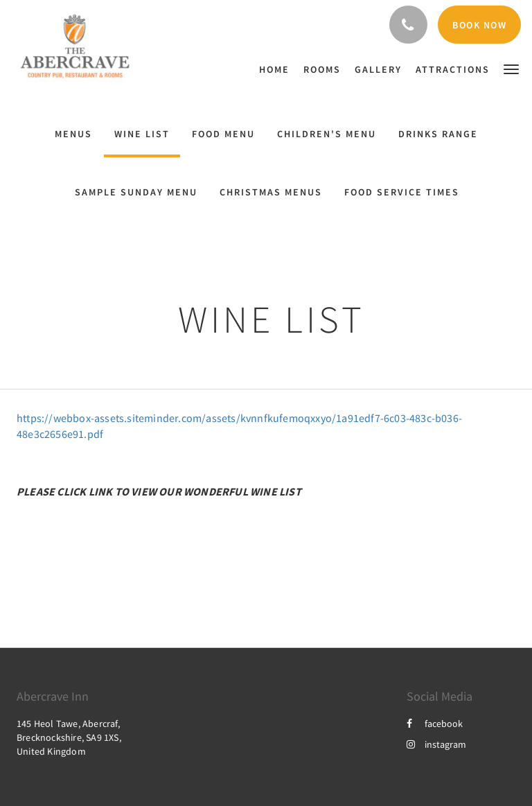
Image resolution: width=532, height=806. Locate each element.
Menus (73, 134)
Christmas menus (271, 192)
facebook (435, 724)
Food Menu (223, 134)
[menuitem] (278, 69)
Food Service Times (402, 192)
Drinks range (438, 134)
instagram (436, 744)
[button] (511, 68)
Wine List (142, 134)
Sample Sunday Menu (136, 192)
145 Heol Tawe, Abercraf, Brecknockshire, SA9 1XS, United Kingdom (69, 737)
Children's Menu (327, 134)
